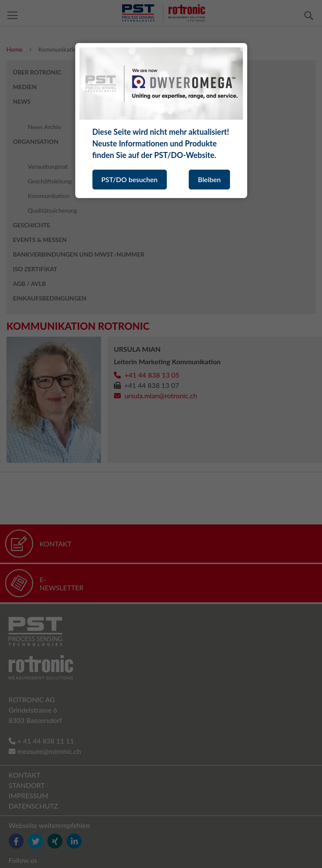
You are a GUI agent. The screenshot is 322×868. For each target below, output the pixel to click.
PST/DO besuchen (130, 179)
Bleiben (209, 179)
